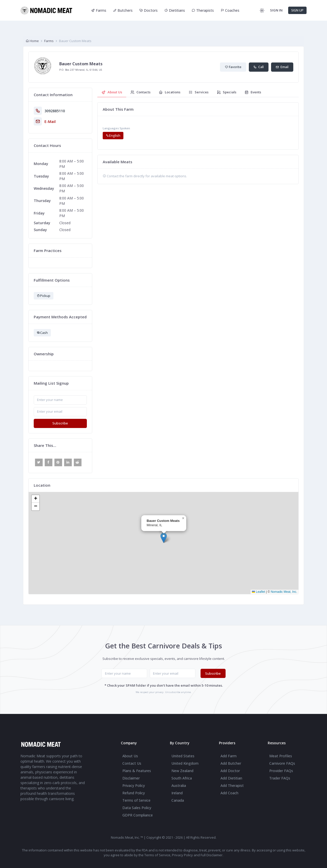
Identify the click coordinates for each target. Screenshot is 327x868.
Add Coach (229, 793)
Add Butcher (231, 763)
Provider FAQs (281, 771)
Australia (179, 785)
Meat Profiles (281, 756)
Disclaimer (131, 778)
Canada (178, 800)
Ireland (177, 793)
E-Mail (50, 122)
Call (259, 67)
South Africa (182, 778)
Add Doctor (230, 771)
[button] (164, 538)
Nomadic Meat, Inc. (284, 592)
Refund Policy (134, 793)
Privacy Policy (134, 785)
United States (183, 756)
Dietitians (175, 10)
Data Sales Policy (137, 808)
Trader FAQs (280, 778)
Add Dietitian (231, 778)
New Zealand (182, 771)
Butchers (123, 10)
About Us (130, 756)
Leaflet (258, 592)
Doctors (148, 10)
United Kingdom (185, 763)
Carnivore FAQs (282, 763)
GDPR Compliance (138, 815)
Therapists (203, 10)
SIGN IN (276, 10)
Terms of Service (136, 800)
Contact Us (132, 763)
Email (282, 67)
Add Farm (229, 756)
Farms (99, 10)
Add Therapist (232, 785)
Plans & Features (137, 771)
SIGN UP (297, 10)
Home (32, 41)
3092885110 (55, 111)
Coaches (230, 10)
